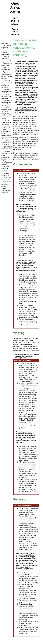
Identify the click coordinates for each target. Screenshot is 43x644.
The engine (6, 56)
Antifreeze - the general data (7, 64)
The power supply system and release (7, 163)
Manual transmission (5, 171)
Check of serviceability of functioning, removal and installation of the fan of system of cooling (7, 113)
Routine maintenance (5, 53)
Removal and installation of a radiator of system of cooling (7, 103)
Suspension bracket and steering (6, 185)
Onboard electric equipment (7, 191)
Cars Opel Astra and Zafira (7, 46)
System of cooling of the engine (6, 69)
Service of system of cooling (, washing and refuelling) (7, 84)
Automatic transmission (5, 175)
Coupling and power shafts (6, 178)
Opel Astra (5, 43)
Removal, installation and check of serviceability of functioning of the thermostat (7, 94)
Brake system (7, 181)
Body (4, 188)
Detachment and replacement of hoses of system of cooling (7, 75)
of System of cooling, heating (28, 324)
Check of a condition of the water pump (6, 142)
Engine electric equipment (7, 167)
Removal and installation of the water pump (7, 148)
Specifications (7, 62)
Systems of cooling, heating (6, 59)
